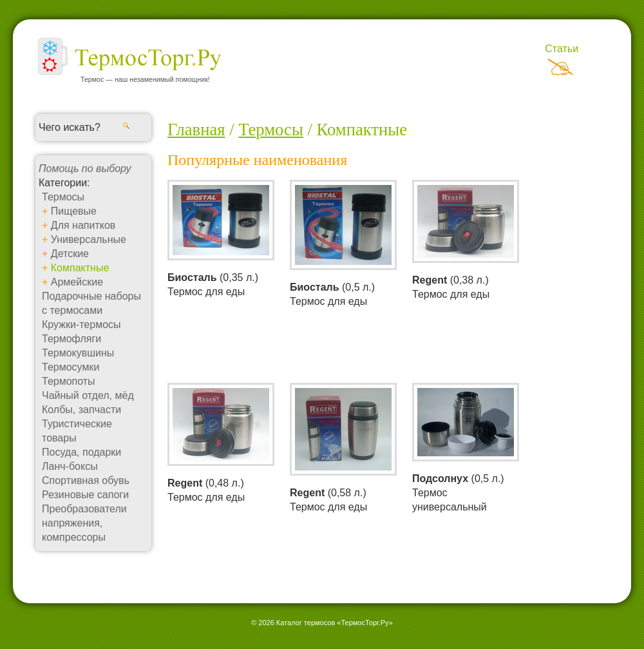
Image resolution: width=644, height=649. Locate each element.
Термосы (63, 197)
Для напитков (83, 225)
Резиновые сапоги (85, 495)
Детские (70, 254)
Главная (196, 130)
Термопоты (69, 381)
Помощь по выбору (85, 169)
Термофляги (71, 339)
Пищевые (74, 211)
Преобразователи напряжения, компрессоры (84, 523)
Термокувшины (78, 353)
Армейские (77, 282)
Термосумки (71, 367)
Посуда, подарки (81, 452)
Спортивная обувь (86, 480)
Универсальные (89, 239)
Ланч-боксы (70, 466)
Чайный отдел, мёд (88, 395)
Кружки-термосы (81, 324)
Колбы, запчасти (81, 410)
